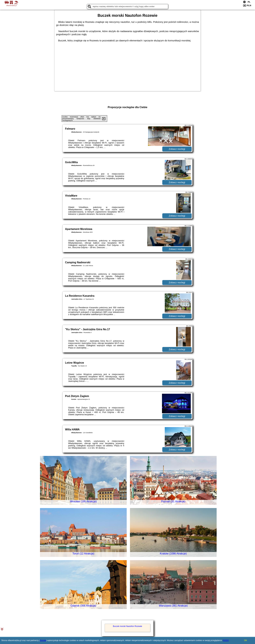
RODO (226, 640)
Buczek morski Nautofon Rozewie (127, 626)
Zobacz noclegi (177, 149)
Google (43, 640)
